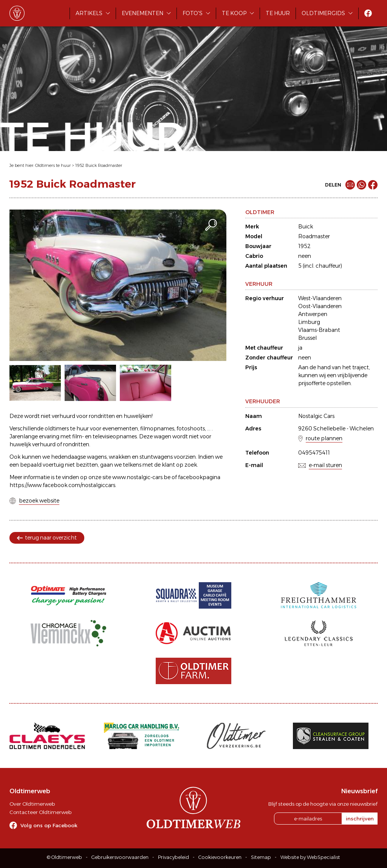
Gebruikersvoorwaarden (120, 857)
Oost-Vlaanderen (320, 306)
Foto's (193, 13)
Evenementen (142, 13)
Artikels (89, 13)
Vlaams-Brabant (319, 330)
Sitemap (261, 857)
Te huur (278, 13)
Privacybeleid (173, 857)
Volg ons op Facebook (49, 825)
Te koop (234, 13)
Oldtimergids (323, 13)
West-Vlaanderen (320, 298)
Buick (306, 227)
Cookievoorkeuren (220, 857)
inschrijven (360, 819)
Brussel (307, 338)
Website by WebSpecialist (310, 857)
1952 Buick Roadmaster (99, 165)
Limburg (309, 322)
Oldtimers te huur (53, 165)
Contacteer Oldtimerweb (40, 812)
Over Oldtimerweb (32, 804)
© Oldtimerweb (64, 857)
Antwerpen (313, 314)
